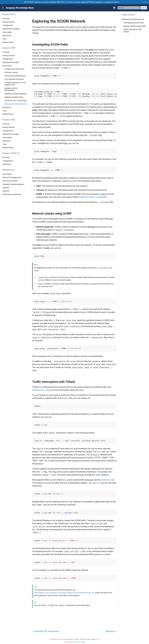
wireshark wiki (107, 480)
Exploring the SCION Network (16, 104)
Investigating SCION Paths (134, 23)
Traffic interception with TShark (133, 31)
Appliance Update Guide (14, 97)
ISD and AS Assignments (12, 178)
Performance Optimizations (15, 76)
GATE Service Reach (10, 181)
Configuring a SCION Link (14, 69)
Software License (11, 72)
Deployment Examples (11, 29)
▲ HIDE (145, 2)
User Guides (7, 32)
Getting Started (8, 22)
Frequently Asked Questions (13, 184)
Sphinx (93, 639)
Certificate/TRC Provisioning (15, 101)
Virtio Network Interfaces (14, 79)
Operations (7, 36)
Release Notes (8, 42)
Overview (6, 19)
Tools (4, 39)
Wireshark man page (41, 390)
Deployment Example (11, 62)
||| (3, 8)
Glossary (6, 188)
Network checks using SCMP (134, 26)
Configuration (8, 25)
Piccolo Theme (80, 642)
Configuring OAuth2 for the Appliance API (15, 84)
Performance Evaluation (12, 194)
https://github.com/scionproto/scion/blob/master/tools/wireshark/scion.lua (64, 593)
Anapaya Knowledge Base (20, 8)
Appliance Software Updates (15, 94)
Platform (6, 191)
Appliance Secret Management (11, 89)
